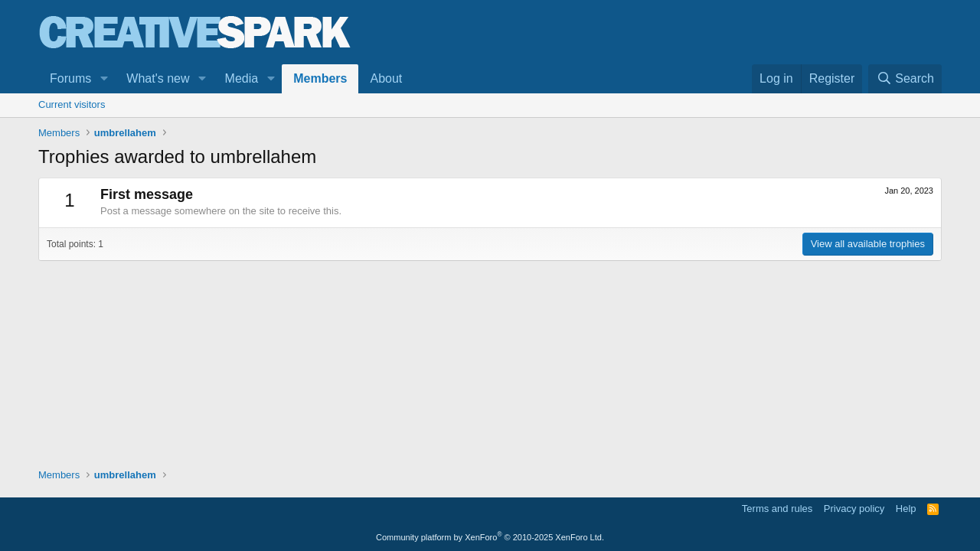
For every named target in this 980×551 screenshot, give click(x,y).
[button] (104, 79)
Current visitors (72, 104)
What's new (158, 78)
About (386, 78)
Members (320, 78)
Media (242, 78)
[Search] (905, 79)
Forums (70, 78)
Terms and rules (777, 509)
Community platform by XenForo (490, 537)
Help (906, 509)
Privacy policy (854, 509)
